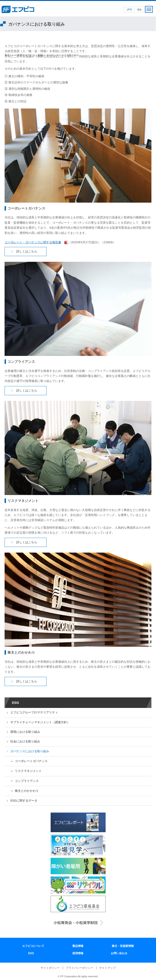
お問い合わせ (119, 953)
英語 (139, 10)
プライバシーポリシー (79, 968)
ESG (41, 55)
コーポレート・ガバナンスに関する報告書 (33, 242)
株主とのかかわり (27, 791)
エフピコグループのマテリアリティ (34, 712)
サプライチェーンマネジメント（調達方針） (40, 722)
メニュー (149, 9)
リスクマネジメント (28, 771)
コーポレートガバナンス (31, 761)
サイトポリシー (50, 968)
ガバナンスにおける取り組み (30, 751)
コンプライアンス (27, 781)
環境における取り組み (25, 732)
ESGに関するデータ (24, 801)
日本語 (129, 10)
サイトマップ (107, 968)
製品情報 (78, 946)
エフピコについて (33, 946)
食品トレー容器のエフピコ (20, 55)
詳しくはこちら (27, 251)
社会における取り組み (25, 742)
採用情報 (78, 953)
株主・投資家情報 (123, 946)
